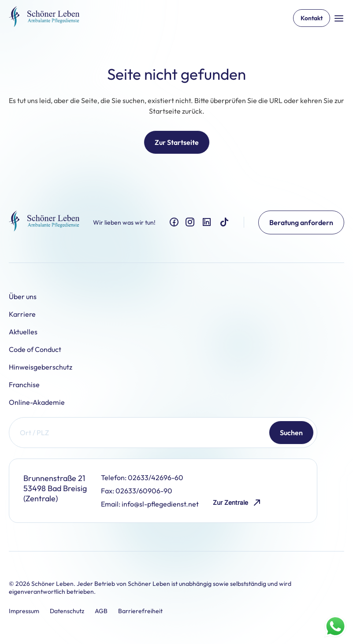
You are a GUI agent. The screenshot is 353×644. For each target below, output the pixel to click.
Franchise (24, 385)
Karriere (22, 314)
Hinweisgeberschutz (41, 367)
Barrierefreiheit (140, 611)
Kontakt (312, 18)
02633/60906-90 (144, 491)
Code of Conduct (35, 349)
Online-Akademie (37, 402)
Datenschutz (67, 611)
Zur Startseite (177, 142)
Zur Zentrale (238, 503)
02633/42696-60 (156, 477)
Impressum (24, 611)
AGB (101, 611)
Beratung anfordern (301, 222)
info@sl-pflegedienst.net (160, 504)
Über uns (23, 296)
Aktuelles (23, 332)
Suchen (291, 433)
